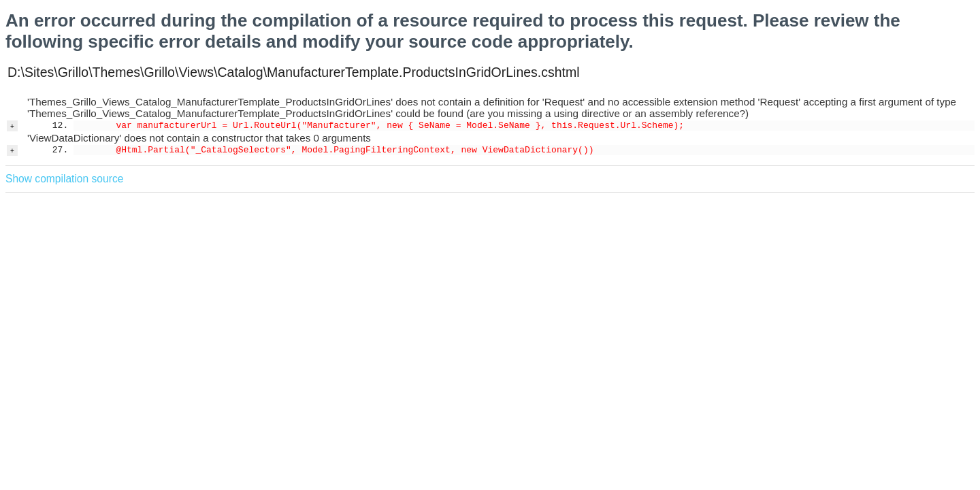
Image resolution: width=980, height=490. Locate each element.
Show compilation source (64, 179)
